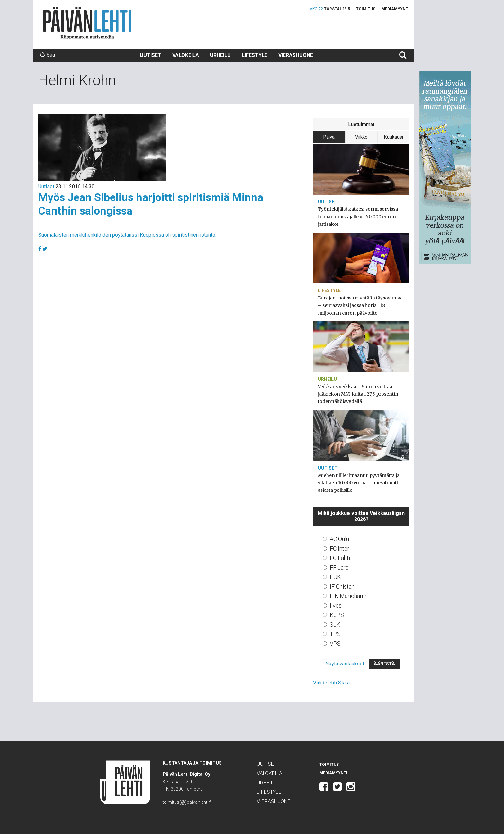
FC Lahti (340, 558)
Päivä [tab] (329, 137)
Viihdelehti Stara (331, 683)
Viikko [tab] (361, 137)
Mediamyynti (396, 9)
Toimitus (366, 9)
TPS (335, 634)
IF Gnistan (342, 587)
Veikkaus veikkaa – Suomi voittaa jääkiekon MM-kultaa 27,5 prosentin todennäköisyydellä (358, 394)
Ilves (336, 605)
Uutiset (151, 55)
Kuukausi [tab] (394, 137)
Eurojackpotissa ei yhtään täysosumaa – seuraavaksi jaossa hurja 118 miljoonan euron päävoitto (360, 305)
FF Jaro (339, 568)
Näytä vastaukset (345, 664)
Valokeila (186, 55)
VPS (335, 643)
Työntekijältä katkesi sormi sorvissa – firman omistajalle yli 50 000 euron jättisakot (360, 216)
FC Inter (340, 549)
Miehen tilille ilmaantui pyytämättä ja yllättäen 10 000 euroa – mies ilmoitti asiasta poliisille (359, 483)
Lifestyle (255, 55)
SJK (335, 624)
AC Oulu (339, 539)
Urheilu (220, 55)
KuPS (337, 615)
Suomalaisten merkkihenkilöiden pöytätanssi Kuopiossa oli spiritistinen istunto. (127, 235)
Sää (47, 55)
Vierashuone (296, 55)
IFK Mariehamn (349, 596)
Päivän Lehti (87, 23)
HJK (335, 577)
